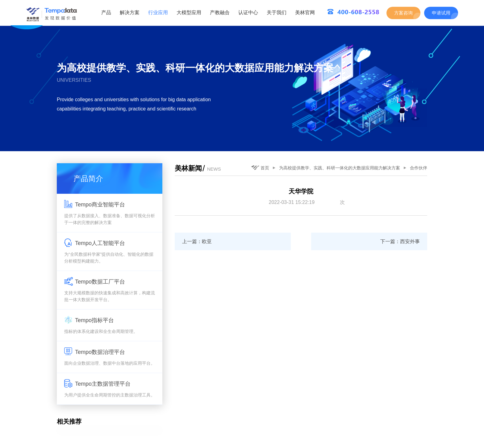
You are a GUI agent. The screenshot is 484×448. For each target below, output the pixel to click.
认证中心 (248, 12)
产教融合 (220, 12)
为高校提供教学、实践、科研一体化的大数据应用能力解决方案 (340, 168)
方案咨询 (403, 13)
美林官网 (305, 12)
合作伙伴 (419, 168)
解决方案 (130, 12)
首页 (260, 168)
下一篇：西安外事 (400, 241)
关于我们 (277, 12)
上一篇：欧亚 (197, 241)
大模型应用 (189, 12)
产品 (106, 12)
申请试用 (441, 13)
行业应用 (158, 12)
